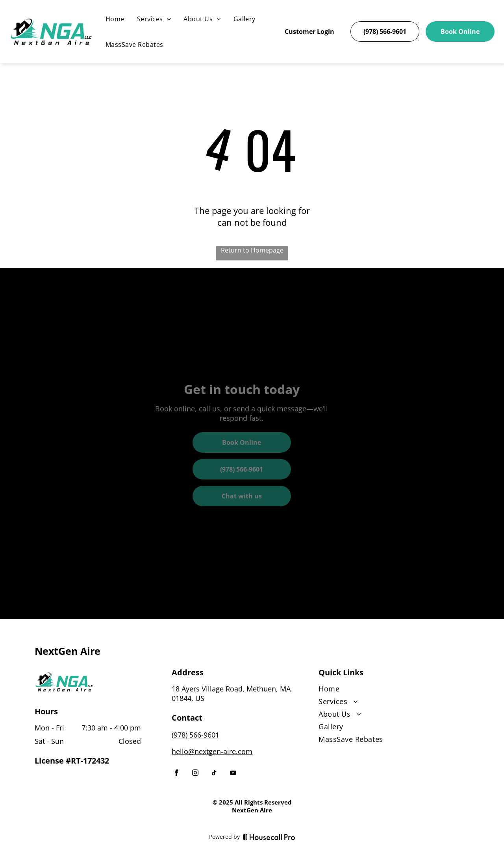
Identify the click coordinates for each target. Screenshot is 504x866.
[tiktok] (214, 774)
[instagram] (195, 774)
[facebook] (176, 774)
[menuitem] (115, 19)
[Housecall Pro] (269, 837)
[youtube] (233, 774)
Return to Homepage (252, 250)
